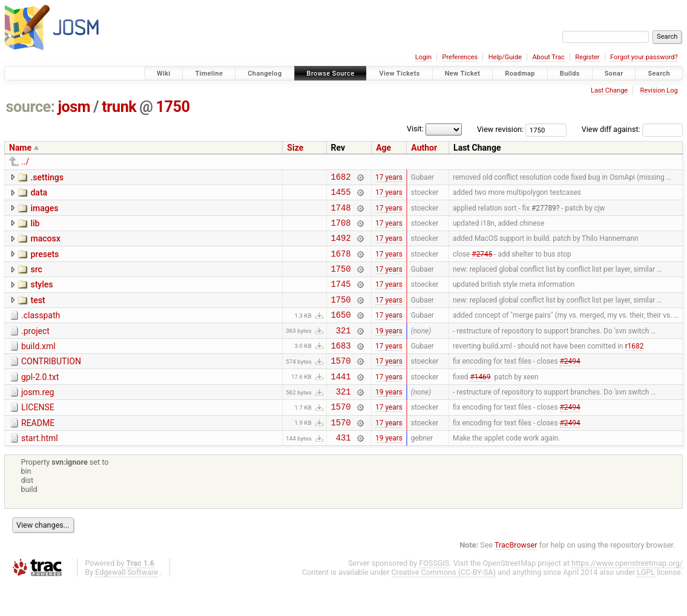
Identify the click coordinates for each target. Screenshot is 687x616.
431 (343, 470)
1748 (341, 213)
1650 (341, 333)
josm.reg (38, 418)
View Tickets (399, 74)
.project (35, 349)
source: (31, 107)
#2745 (482, 264)
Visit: (415, 129)
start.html (40, 469)
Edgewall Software (127, 605)
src (36, 280)
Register (587, 57)
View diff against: (632, 129)
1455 (341, 195)
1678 (341, 264)
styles (41, 297)
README (38, 452)
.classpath (41, 332)
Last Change (609, 90)
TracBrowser (516, 578)
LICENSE (38, 434)
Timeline (209, 74)
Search (659, 74)
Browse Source (331, 74)
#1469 (480, 401)
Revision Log (659, 90)
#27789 (544, 212)
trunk (119, 107)
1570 (341, 384)
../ (25, 162)
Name (20, 148)
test (38, 315)
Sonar (614, 74)
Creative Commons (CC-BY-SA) (444, 605)
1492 (341, 247)
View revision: (500, 129)
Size (295, 148)
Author (424, 148)
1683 (341, 367)
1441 (341, 401)
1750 (173, 107)
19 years (389, 350)
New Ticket (463, 74)
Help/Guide (505, 57)
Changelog (265, 74)
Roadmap (520, 74)
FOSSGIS (434, 596)
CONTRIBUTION (51, 383)
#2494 (570, 384)
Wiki (164, 74)
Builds (570, 74)
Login (423, 57)
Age (383, 148)
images (44, 212)
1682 (341, 178)
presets (44, 263)
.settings (47, 177)
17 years (389, 178)
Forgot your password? (644, 57)
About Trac (549, 57)
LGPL (646, 605)
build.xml (38, 366)
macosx (45, 246)
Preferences (460, 57)
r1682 (635, 367)
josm (74, 107)
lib (35, 229)
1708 (341, 230)
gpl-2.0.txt (40, 401)
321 (343, 350)
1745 (341, 298)
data (39, 194)
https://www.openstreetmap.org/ (627, 596)
